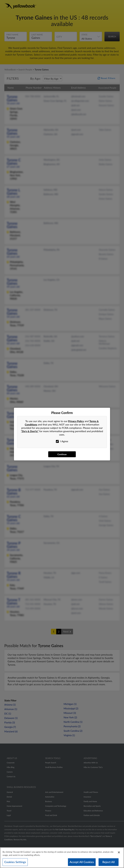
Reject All (108, 862)
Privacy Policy (76, 421)
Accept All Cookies (82, 862)
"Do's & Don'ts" (30, 431)
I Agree (62, 441)
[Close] (119, 852)
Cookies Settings (15, 862)
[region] (62, 858)
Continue (62, 454)
